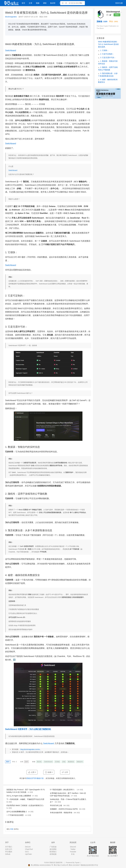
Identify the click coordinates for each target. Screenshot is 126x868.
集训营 (53, 3)
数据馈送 (71, 762)
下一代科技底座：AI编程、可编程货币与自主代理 (25, 799)
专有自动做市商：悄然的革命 (61, 813)
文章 (31, 3)
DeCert (28, 847)
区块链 (57, 762)
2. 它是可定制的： (107, 54)
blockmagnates (11, 17)
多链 (64, 762)
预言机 (39, 762)
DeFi (26, 762)
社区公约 (9, 849)
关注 (117, 15)
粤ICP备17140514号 (61, 865)
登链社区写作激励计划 (35, 778)
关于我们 (9, 847)
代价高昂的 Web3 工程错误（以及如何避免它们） (25, 805)
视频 (38, 3)
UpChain (28, 854)
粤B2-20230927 (74, 865)
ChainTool (29, 849)
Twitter (73, 849)
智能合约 (80, 762)
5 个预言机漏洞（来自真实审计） (63, 790)
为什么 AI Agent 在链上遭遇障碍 (19, 796)
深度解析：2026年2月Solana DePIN (64, 809)
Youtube (73, 852)
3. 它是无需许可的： (108, 58)
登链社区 (53, 863)
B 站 (73, 854)
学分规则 (9, 852)
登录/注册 (119, 3)
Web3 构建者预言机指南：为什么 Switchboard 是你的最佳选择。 (108, 44)
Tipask (77, 863)
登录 (12, 829)
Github (8, 854)
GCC (27, 852)
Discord (73, 847)
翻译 (8, 762)
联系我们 (53, 852)
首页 (23, 3)
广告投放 (53, 847)
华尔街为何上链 (56, 805)
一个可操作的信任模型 (15, 815)
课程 (45, 3)
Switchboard (11, 50)
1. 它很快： (105, 50)
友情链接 (53, 854)
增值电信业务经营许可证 (89, 865)
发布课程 (53, 849)
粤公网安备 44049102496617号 (41, 865)
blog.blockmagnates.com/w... (31, 749)
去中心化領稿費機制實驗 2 (17, 812)
